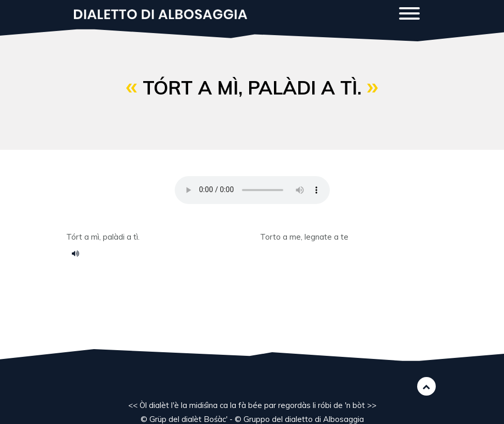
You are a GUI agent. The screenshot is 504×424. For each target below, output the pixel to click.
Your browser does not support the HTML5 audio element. (252, 190)
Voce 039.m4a (79, 253)
